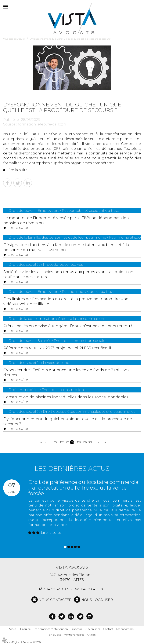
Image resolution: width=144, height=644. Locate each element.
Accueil (21, 39)
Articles (91, 635)
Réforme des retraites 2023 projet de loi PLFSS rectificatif (57, 348)
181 (56, 442)
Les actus (76, 629)
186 (84, 442)
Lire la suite (17, 170)
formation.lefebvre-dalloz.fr (42, 124)
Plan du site (54, 635)
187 (90, 442)
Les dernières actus (72, 469)
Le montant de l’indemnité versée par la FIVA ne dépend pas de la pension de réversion (67, 220)
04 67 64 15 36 (92, 589)
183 (67, 442)
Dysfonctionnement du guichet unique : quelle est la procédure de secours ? (71, 39)
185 (78, 442)
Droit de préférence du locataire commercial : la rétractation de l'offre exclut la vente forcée (84, 488)
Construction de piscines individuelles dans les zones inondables (66, 397)
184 (73, 442)
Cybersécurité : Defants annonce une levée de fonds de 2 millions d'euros (66, 373)
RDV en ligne (93, 629)
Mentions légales (74, 635)
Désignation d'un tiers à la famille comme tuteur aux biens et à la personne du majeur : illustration (66, 247)
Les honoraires (125, 629)
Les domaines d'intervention (51, 629)
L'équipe (25, 629)
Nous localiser (97, 600)
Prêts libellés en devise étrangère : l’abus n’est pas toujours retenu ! (68, 326)
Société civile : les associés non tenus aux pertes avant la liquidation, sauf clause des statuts (69, 274)
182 (61, 442)
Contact (108, 629)
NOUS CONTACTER (55, 600)
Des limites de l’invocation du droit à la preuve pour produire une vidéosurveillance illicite (66, 301)
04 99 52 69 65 (57, 589)
